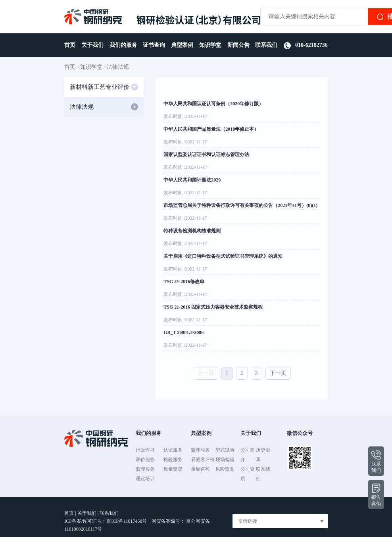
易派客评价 (203, 460)
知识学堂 (210, 45)
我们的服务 (123, 45)
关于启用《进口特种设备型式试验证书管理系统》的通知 (223, 256)
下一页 (278, 373)
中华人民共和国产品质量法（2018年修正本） (211, 129)
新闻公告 (238, 45)
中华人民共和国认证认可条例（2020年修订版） (213, 104)
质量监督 (173, 469)
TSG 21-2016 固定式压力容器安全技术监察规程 (213, 307)
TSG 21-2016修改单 (184, 282)
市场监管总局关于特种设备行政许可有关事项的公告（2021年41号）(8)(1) (240, 205)
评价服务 (145, 460)
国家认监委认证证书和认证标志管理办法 (206, 155)
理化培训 (145, 479)
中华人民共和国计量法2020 (192, 180)
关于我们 (92, 45)
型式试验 (225, 450)
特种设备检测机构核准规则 (192, 231)
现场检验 (225, 460)
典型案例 (182, 45)
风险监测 (225, 469)
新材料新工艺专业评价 (104, 87)
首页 (70, 45)
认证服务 (173, 450)
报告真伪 (376, 494)
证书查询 (154, 45)
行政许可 (145, 450)
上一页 (206, 373)
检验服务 (173, 460)
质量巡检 (200, 469)
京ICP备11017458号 (127, 521)
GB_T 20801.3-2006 (184, 332)
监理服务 (145, 469)
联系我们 (266, 45)
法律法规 (118, 67)
